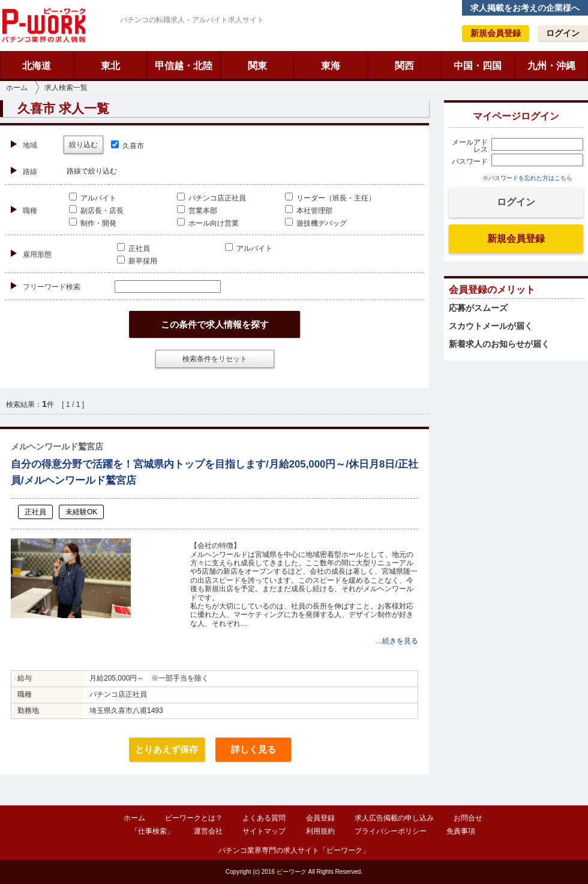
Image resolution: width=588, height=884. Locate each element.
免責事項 (461, 831)
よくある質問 (264, 818)
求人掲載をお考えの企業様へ (525, 8)
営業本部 (197, 211)
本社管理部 (309, 211)
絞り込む (83, 145)
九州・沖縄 (551, 66)
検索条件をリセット (215, 359)
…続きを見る (397, 641)
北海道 (37, 66)
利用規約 (320, 831)
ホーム (17, 88)
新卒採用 (137, 261)
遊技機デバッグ (316, 223)
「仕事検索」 (152, 831)
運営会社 (208, 831)
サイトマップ (264, 831)
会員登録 (320, 818)
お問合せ (468, 818)
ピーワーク (43, 25)
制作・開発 (93, 223)
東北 (110, 66)
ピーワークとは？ (194, 818)
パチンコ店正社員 (211, 198)
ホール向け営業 (208, 223)
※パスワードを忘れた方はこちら (527, 178)
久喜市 (127, 146)
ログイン (563, 33)
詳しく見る (253, 749)
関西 (404, 66)
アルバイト (93, 198)
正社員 (133, 248)
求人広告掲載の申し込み (394, 818)
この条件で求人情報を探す (215, 324)
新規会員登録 (496, 33)
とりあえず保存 (166, 749)
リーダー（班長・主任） (330, 198)
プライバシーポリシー (391, 831)
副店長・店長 (96, 211)
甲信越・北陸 (184, 66)
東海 (331, 66)
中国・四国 (478, 66)
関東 (257, 66)
